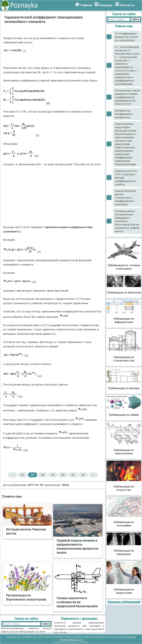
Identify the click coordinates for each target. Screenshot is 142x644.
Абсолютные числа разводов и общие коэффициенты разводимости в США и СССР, (127, 97)
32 (83, 475)
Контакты (127, 5)
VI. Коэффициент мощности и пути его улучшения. (126, 37)
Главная (86, 5)
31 (73, 475)
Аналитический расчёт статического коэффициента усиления (125, 198)
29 (53, 475)
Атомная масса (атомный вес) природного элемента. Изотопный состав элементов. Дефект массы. (127, 221)
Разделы (106, 5)
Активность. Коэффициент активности (124, 114)
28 (43, 475)
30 (63, 475)
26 (22, 475)
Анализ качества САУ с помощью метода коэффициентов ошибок (126, 178)
